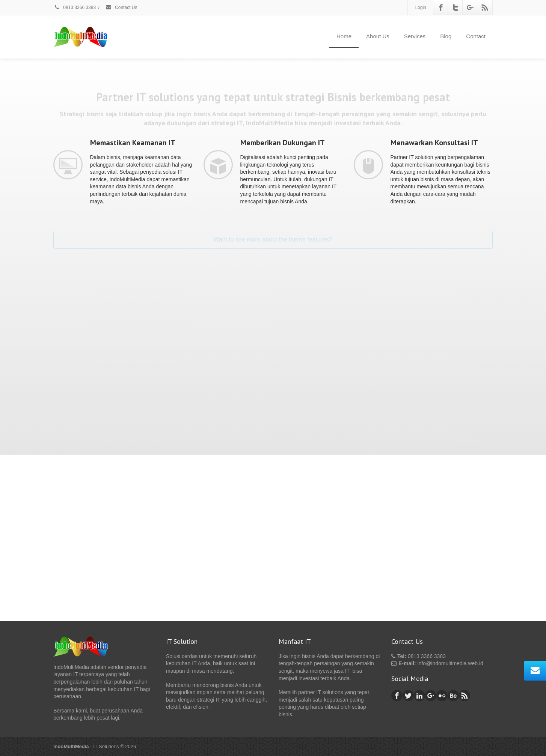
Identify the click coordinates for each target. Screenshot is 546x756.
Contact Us (121, 8)
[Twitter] (456, 8)
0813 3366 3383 (75, 8)
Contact (476, 36)
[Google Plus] (470, 8)
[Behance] (453, 696)
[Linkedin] (419, 696)
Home (344, 36)
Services (415, 36)
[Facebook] (441, 8)
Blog (446, 36)
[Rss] (485, 8)
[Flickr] (442, 696)
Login (421, 8)
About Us (378, 36)
